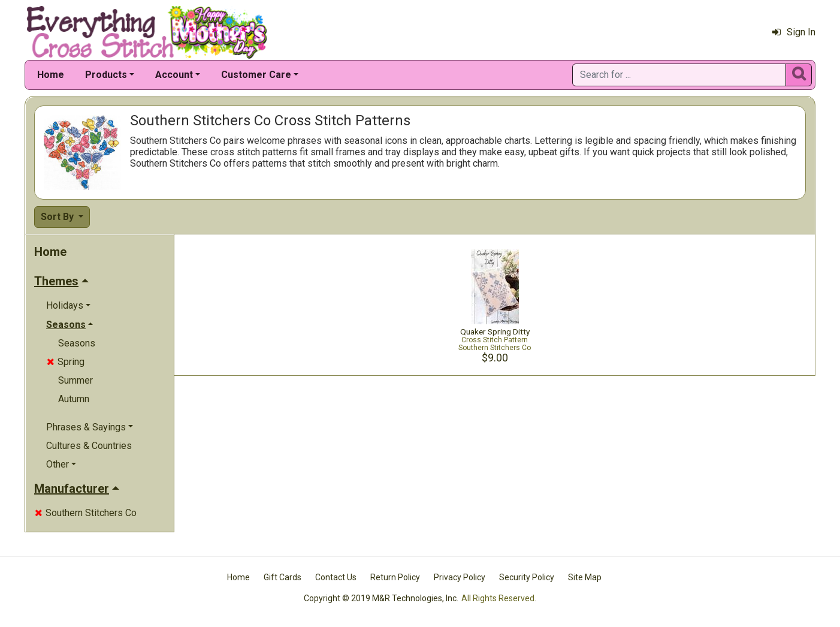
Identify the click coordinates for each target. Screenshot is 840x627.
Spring (66, 362)
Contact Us (336, 577)
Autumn (74, 399)
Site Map (585, 577)
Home (51, 75)
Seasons (77, 343)
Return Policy (395, 577)
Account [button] (174, 75)
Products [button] (106, 75)
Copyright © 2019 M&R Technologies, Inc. (381, 598)
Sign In (794, 32)
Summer (75, 380)
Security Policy (527, 577)
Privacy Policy (460, 577)
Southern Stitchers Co (86, 513)
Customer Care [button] (256, 75)
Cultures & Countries (89, 446)
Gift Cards (282, 577)
